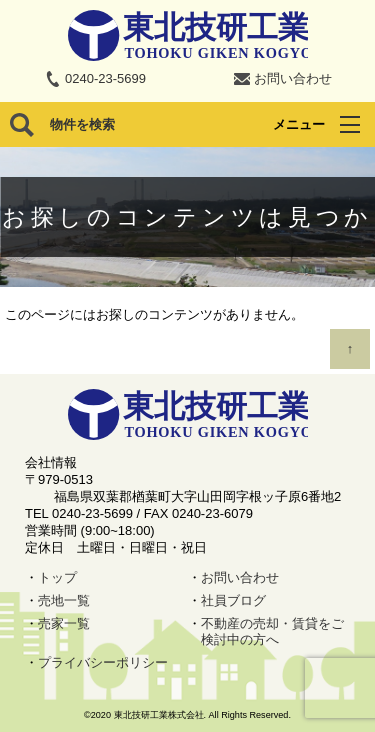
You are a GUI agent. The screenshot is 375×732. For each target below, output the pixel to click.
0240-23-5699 (105, 78)
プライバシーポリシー (103, 662)
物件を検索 (82, 124)
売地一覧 (64, 600)
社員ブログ (233, 600)
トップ (57, 577)
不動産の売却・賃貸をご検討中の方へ (272, 632)
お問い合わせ (293, 78)
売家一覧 (64, 623)
